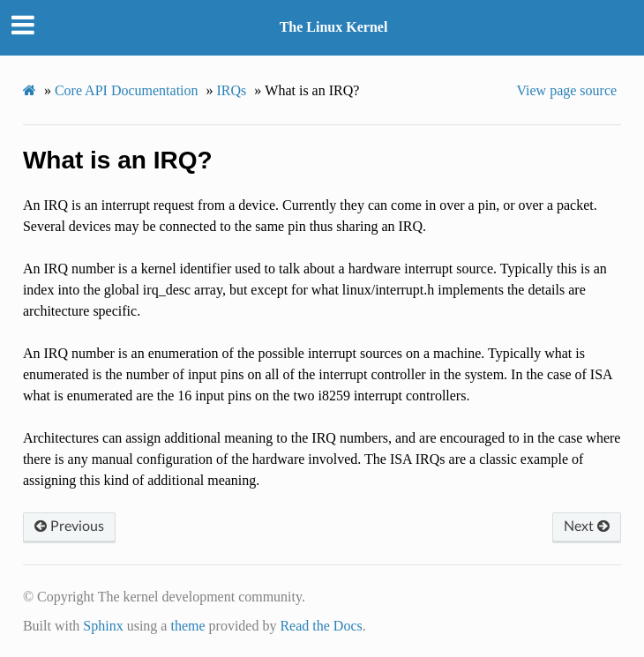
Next (587, 526)
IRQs (232, 90)
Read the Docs (321, 626)
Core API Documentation (127, 90)
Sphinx (103, 626)
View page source (566, 90)
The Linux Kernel (334, 27)
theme (187, 626)
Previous (69, 526)
